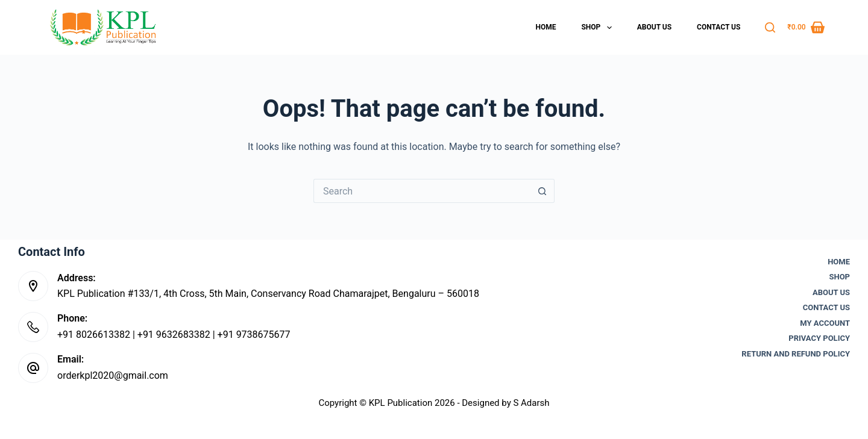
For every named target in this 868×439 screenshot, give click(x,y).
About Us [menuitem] (654, 27)
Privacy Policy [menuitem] (819, 338)
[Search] (770, 27)
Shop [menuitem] (599, 28)
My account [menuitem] (825, 323)
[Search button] (542, 191)
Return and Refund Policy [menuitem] (796, 354)
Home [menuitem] (546, 27)
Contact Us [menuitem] (719, 27)
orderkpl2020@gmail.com (113, 375)
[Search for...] (422, 191)
